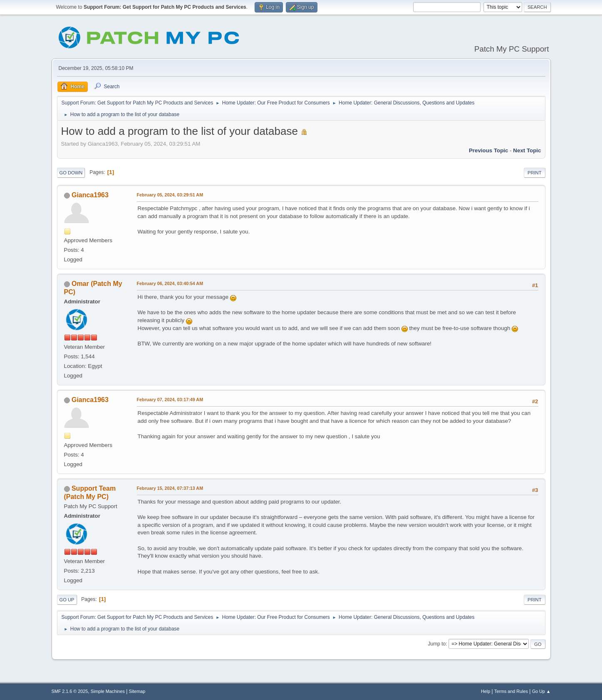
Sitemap (137, 691)
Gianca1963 (90, 195)
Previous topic (489, 150)
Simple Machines (108, 691)
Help (486, 691)
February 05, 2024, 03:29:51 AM (170, 195)
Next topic (527, 150)
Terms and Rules (511, 691)
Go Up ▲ (541, 691)
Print (535, 173)
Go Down (71, 173)
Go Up (67, 600)
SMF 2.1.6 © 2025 (70, 691)
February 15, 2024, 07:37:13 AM (170, 488)
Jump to (437, 644)
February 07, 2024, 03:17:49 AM (170, 400)
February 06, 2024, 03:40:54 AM (170, 283)
